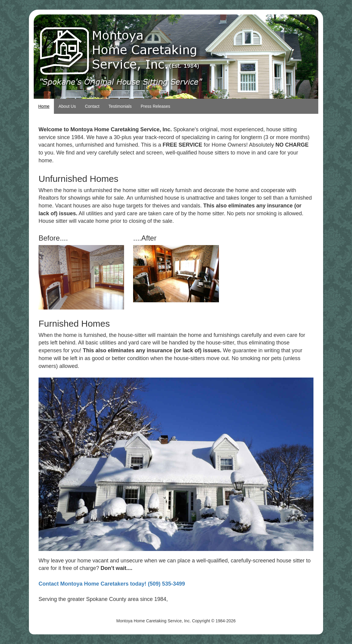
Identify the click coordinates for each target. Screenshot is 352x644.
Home (44, 106)
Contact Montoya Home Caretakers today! (92, 584)
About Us (67, 106)
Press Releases (155, 106)
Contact (92, 106)
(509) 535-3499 (166, 584)
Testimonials (120, 106)
